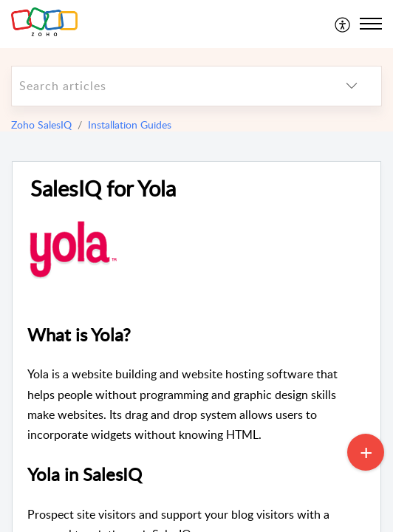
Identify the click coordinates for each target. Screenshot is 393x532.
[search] (167, 86)
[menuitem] (343, 24)
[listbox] (352, 86)
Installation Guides (130, 125)
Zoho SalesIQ (41, 125)
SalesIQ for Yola (103, 189)
